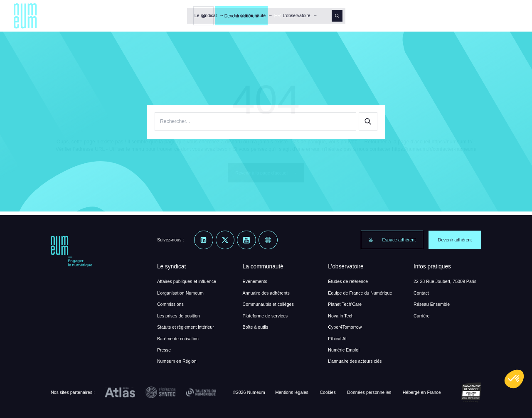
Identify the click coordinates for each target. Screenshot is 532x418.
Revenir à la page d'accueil (266, 173)
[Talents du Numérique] (201, 392)
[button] (514, 379)
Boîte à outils (256, 327)
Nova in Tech (341, 316)
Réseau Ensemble (432, 304)
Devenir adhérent (475, 16)
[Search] (337, 16)
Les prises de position (179, 316)
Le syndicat (206, 15)
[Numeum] (25, 16)
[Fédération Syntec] (161, 392)
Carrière (422, 316)
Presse (164, 350)
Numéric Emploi (344, 350)
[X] (225, 240)
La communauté (250, 15)
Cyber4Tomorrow (345, 327)
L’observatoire (296, 15)
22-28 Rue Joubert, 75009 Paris (445, 281)
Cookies (328, 392)
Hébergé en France (422, 392)
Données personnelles (369, 392)
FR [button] (511, 16)
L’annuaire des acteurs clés (355, 361)
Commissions (170, 304)
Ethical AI (337, 339)
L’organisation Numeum (180, 293)
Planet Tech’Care (345, 304)
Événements (255, 281)
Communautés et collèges (268, 304)
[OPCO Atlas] (120, 392)
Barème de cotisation (178, 339)
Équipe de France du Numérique (360, 293)
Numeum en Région (177, 361)
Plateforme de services (265, 316)
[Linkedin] (204, 240)
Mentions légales (292, 392)
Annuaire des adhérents (266, 293)
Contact (421, 293)
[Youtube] (246, 240)
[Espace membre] (437, 16)
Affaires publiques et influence (187, 281)
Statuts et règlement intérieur (186, 327)
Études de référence (348, 281)
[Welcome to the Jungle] (268, 240)
